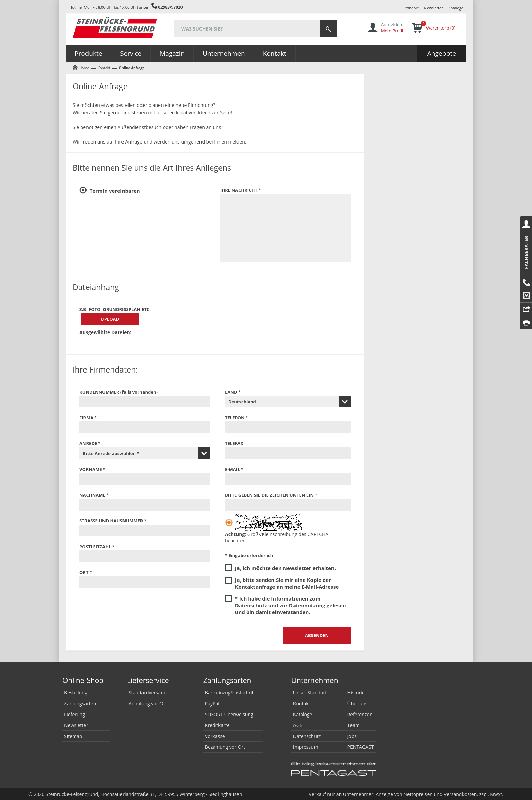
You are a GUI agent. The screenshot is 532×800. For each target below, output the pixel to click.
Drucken (526, 323)
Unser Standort (310, 693)
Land (231, 392)
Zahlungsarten (80, 703)
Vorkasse (215, 736)
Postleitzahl (95, 547)
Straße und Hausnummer (111, 521)
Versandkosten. (461, 794)
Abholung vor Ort (148, 703)
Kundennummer (119, 392)
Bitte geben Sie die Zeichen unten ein (269, 495)
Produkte (88, 53)
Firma (86, 418)
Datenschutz (251, 605)
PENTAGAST (361, 747)
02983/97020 (170, 7)
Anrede (88, 443)
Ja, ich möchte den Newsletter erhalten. (286, 568)
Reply (526, 309)
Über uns (358, 703)
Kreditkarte (217, 725)
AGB (298, 725)
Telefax (234, 443)
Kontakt (275, 53)
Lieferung (75, 714)
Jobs (352, 736)
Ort (84, 572)
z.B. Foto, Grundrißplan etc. (115, 309)
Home (84, 68)
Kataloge (456, 8)
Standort (411, 8)
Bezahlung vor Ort (225, 747)
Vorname (91, 469)
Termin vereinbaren (115, 191)
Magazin (172, 53)
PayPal (212, 703)
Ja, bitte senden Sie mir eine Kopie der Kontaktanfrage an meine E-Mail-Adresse (287, 583)
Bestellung (76, 693)
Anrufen (526, 282)
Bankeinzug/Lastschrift (230, 693)
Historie (356, 693)
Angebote (442, 53)
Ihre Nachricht (239, 190)
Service (131, 53)
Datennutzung (307, 605)
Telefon (235, 418)
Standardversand (148, 693)
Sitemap (73, 736)
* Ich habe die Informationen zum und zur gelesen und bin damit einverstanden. (291, 605)
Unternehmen (224, 53)
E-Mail (526, 296)
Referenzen (360, 714)
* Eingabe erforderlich (249, 555)
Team (354, 725)
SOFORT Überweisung (229, 714)
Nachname (92, 495)
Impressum (306, 747)
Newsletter (434, 8)
